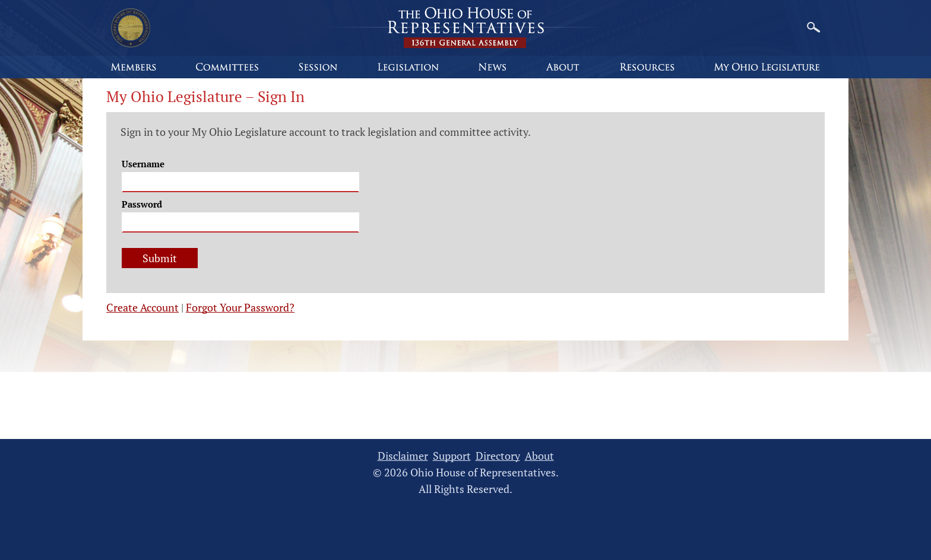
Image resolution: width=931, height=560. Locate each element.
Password (142, 204)
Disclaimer (403, 456)
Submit (160, 258)
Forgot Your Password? (240, 307)
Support (452, 456)
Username (143, 164)
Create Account (142, 307)
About (539, 456)
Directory (498, 456)
